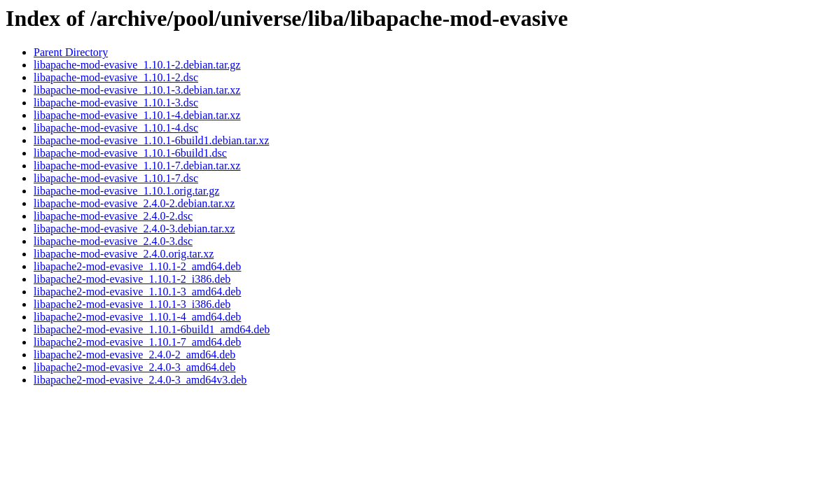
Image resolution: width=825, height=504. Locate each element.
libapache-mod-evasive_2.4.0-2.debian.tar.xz (134, 203)
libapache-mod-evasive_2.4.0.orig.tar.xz (124, 254)
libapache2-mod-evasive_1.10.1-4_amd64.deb (137, 317)
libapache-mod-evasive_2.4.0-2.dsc (113, 216)
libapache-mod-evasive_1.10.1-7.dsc (116, 178)
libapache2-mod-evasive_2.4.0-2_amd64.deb (134, 355)
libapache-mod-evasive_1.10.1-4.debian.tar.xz (137, 115)
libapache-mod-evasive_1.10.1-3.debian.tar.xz (137, 90)
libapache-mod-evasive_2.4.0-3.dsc (113, 241)
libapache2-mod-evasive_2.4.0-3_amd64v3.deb (140, 380)
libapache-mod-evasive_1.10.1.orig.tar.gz (126, 191)
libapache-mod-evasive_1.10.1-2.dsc (116, 77)
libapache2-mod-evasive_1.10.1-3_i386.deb (132, 304)
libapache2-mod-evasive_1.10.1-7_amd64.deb (137, 342)
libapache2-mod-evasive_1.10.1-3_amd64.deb (137, 292)
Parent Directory (71, 52)
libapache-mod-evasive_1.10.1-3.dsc (116, 103)
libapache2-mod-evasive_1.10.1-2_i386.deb (132, 279)
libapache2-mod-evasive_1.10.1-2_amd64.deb (137, 266)
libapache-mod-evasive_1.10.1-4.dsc (116, 128)
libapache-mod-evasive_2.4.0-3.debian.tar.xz (134, 229)
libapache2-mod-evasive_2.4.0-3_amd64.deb (134, 367)
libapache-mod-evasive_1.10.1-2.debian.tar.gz (137, 65)
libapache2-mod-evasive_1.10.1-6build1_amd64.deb (152, 329)
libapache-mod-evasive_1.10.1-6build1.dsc (130, 153)
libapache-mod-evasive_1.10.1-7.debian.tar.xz (137, 166)
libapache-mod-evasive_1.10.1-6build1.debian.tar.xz (151, 140)
